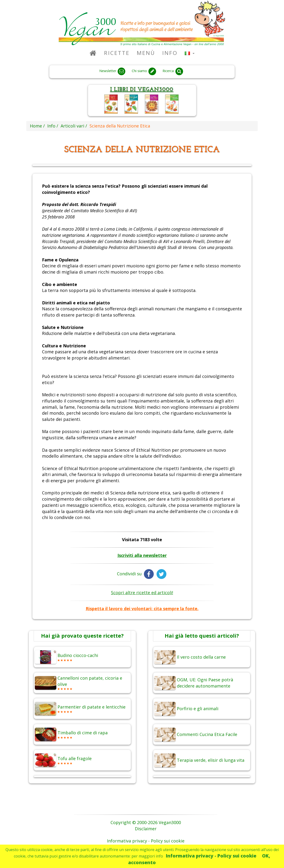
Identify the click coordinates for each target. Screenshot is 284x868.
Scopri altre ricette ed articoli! (142, 593)
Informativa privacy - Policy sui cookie (211, 856)
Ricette (117, 53)
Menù (146, 53)
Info (170, 53)
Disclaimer (146, 829)
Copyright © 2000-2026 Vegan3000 (146, 822)
